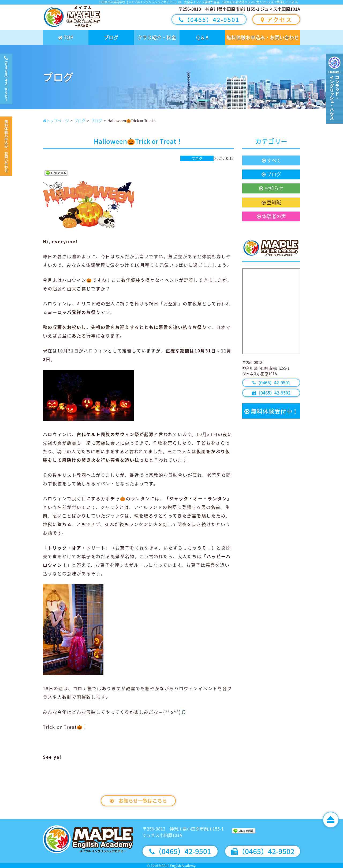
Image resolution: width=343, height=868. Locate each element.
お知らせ (271, 188)
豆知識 (271, 202)
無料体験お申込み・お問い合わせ (263, 37)
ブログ (111, 37)
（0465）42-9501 (209, 19)
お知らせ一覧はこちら (138, 801)
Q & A (202, 37)
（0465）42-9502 (271, 393)
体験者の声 (271, 216)
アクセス (276, 19)
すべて (271, 160)
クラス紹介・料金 (157, 37)
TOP (66, 37)
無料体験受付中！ (271, 411)
